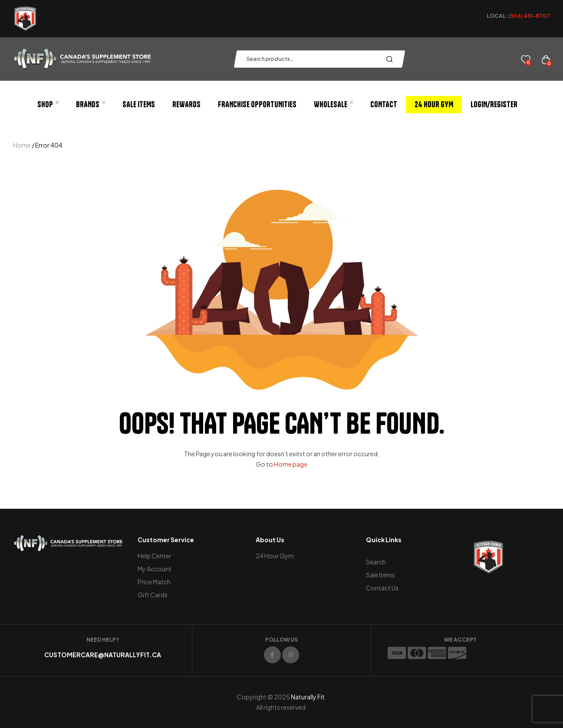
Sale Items (139, 104)
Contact (384, 104)
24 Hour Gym (434, 104)
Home (22, 145)
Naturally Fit (308, 697)
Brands (91, 104)
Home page (291, 464)
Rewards (186, 104)
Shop (48, 104)
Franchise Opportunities (257, 104)
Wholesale (333, 104)
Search (392, 59)
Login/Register (494, 104)
